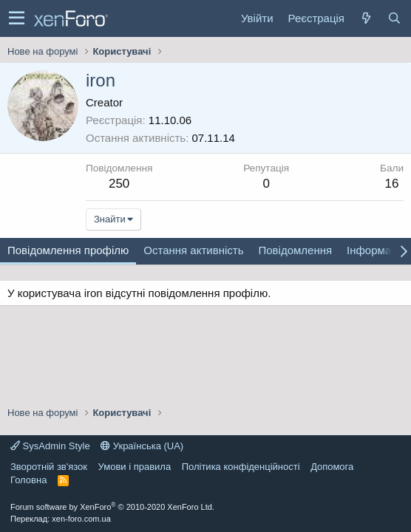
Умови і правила (135, 467)
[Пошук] (394, 18)
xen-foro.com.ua (81, 519)
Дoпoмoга (332, 467)
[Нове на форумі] (366, 18)
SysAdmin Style (50, 446)
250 (119, 184)
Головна (28, 480)
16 (392, 184)
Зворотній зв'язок (49, 467)
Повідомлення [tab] (295, 250)
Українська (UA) (142, 446)
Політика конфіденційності (241, 467)
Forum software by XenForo (112, 507)
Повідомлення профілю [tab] (68, 250)
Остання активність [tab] (193, 250)
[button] (17, 18)
